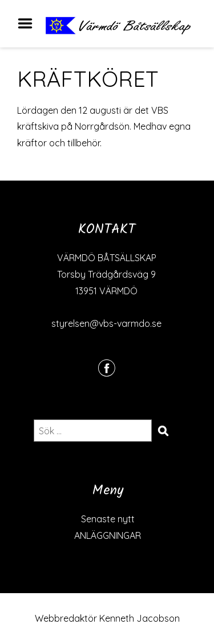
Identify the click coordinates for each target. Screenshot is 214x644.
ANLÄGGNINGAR (108, 535)
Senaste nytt (108, 519)
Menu (29, 23)
